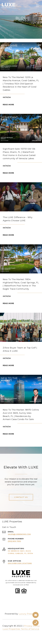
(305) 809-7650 (14, 541)
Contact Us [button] (21, 497)
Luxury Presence (28, 614)
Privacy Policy (32, 626)
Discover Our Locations (20, 563)
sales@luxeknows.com (19, 534)
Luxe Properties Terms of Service (21, 629)
